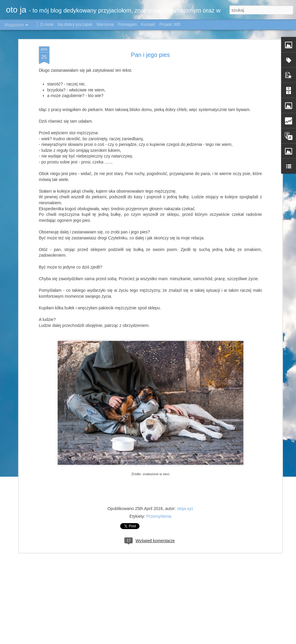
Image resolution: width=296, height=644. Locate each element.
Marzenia (105, 24)
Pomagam (127, 24)
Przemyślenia (159, 510)
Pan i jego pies (150, 49)
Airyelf (230, 637)
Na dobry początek (76, 24)
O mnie (47, 24)
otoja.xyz (185, 503)
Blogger (280, 637)
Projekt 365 (170, 24)
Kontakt (148, 24)
